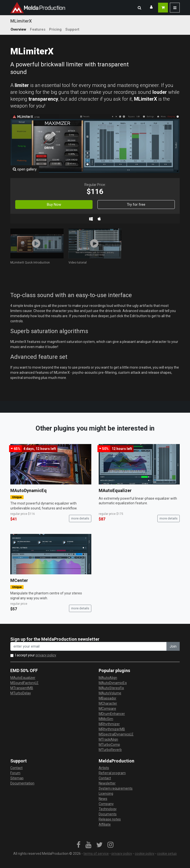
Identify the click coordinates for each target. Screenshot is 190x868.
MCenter (19, 580)
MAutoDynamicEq (28, 490)
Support (72, 29)
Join (173, 646)
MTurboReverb (110, 750)
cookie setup (167, 854)
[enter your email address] (88, 646)
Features (38, 29)
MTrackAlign (108, 739)
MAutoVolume (110, 693)
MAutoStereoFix (111, 688)
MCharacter (108, 703)
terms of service (96, 854)
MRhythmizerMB (112, 729)
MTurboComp (109, 745)
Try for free (136, 205)
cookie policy (145, 854)
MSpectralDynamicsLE (116, 734)
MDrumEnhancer (112, 714)
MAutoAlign (108, 678)
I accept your (36, 655)
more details (80, 518)
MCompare (107, 709)
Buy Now (54, 205)
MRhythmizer (109, 724)
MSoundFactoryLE (24, 683)
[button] (139, 8)
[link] (79, 845)
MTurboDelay (21, 693)
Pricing (55, 29)
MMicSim (106, 719)
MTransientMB (22, 688)
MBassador (108, 698)
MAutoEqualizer (115, 490)
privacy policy (46, 655)
